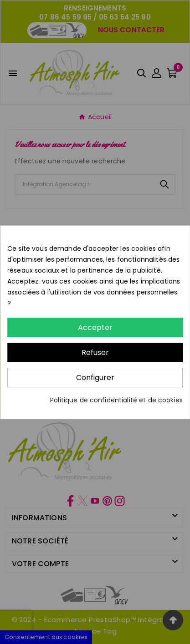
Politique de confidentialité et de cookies (116, 400)
